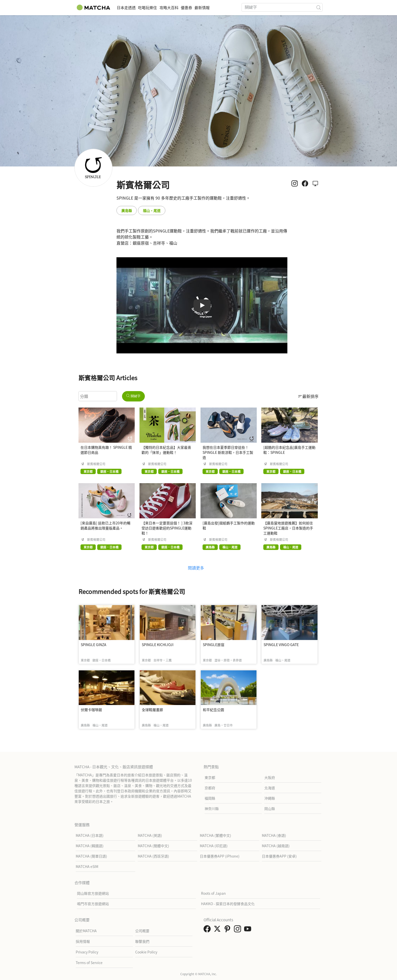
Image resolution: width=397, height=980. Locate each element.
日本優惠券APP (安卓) (279, 856)
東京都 (210, 777)
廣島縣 (127, 210)
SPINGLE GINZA (94, 645)
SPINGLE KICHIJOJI (158, 645)
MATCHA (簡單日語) (91, 856)
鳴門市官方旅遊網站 (93, 904)
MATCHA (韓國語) (90, 846)
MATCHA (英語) (150, 835)
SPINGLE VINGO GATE (281, 645)
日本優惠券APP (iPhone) (220, 856)
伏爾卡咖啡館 (91, 710)
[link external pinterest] (228, 930)
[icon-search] (319, 7)
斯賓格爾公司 (96, 464)
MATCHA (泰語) (274, 835)
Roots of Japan (213, 893)
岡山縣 (270, 808)
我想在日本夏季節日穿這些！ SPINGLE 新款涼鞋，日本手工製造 (228, 452)
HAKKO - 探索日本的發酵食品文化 (228, 904)
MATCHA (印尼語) (214, 846)
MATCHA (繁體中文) (215, 835)
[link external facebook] (208, 930)
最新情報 (228, 7)
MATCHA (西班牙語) (153, 856)
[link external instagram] (239, 930)
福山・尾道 (152, 210)
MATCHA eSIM (87, 866)
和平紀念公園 (213, 710)
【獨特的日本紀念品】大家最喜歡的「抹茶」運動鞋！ (166, 450)
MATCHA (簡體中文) (153, 846)
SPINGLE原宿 (214, 645)
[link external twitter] (218, 930)
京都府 (210, 788)
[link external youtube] (249, 930)
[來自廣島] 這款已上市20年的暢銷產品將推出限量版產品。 (105, 525)
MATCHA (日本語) (90, 835)
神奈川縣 (212, 808)
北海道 (270, 788)
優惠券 (206, 7)
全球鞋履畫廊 (152, 710)
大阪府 (270, 777)
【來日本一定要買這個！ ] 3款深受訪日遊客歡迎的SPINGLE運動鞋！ (167, 528)
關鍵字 (133, 396)
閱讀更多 (196, 568)
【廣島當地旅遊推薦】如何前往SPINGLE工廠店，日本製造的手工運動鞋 (288, 528)
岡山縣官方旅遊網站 (93, 893)
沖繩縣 (270, 798)
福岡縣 (210, 798)
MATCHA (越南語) (276, 846)
